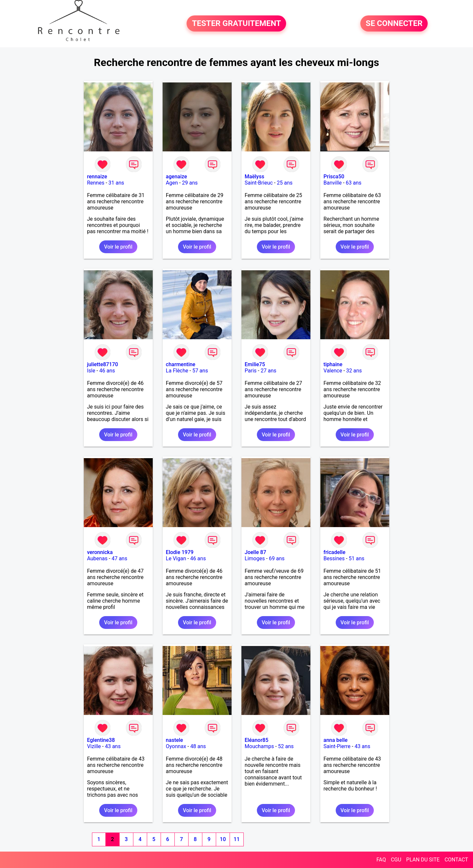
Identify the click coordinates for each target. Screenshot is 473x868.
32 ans (354, 371)
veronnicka (100, 552)
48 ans (198, 746)
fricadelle (335, 552)
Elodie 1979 (180, 552)
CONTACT (456, 860)
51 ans (357, 558)
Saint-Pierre (337, 746)
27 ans (268, 371)
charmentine (181, 364)
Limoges (255, 558)
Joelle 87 (255, 552)
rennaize (97, 177)
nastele (174, 740)
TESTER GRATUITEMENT (236, 24)
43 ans (113, 746)
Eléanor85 (257, 740)
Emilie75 (255, 364)
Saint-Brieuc (259, 183)
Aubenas (97, 558)
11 (236, 839)
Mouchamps (259, 746)
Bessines (334, 558)
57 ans (200, 371)
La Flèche (177, 371)
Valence (333, 371)
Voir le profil (118, 247)
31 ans (116, 183)
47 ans (120, 558)
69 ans (277, 558)
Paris (251, 371)
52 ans (286, 746)
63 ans (354, 183)
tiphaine (333, 364)
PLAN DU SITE (423, 860)
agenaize (176, 177)
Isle (91, 371)
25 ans (285, 183)
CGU (396, 860)
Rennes (96, 183)
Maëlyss (255, 177)
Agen (172, 183)
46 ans (107, 371)
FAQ (381, 860)
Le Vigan (176, 558)
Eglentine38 (101, 740)
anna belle (336, 740)
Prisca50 (334, 177)
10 (223, 839)
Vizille (94, 746)
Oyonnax (176, 746)
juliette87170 (102, 364)
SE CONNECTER (394, 24)
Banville (333, 183)
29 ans (190, 183)
